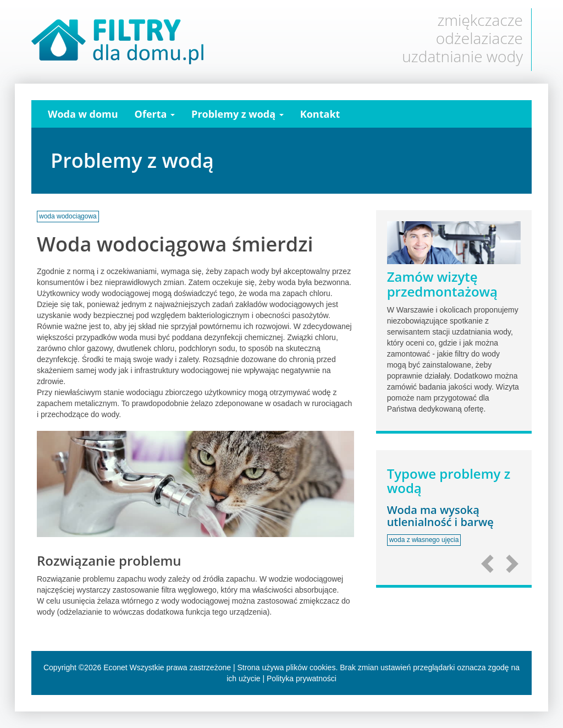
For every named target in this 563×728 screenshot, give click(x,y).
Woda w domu (83, 114)
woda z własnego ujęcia (424, 540)
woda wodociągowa (68, 216)
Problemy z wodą (238, 114)
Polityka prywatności (302, 678)
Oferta (155, 114)
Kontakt (320, 114)
